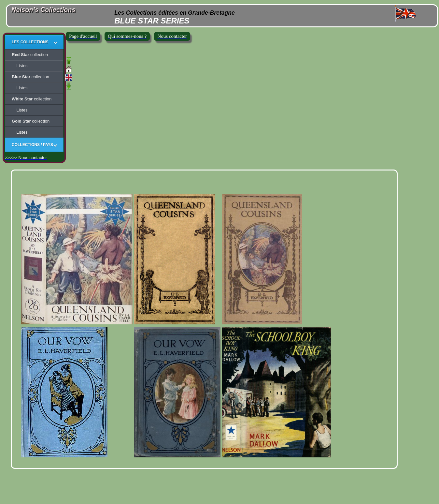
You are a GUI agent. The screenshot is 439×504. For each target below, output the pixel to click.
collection (30, 55)
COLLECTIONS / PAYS (32, 145)
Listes (20, 66)
